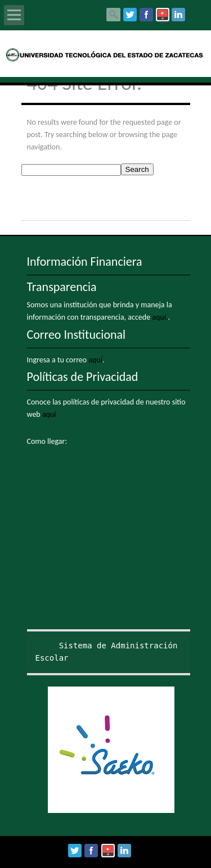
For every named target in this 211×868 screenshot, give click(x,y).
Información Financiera (85, 262)
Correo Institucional (77, 335)
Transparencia (62, 287)
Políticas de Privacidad (83, 377)
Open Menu (14, 15)
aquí (95, 360)
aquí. (160, 317)
